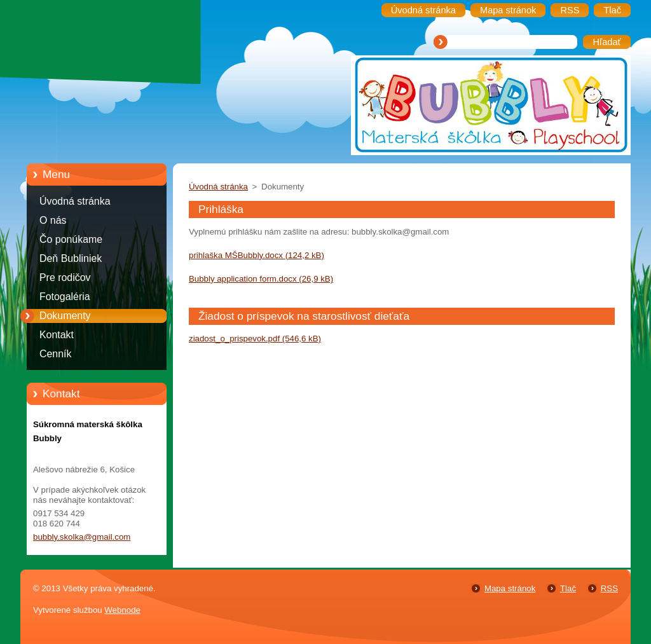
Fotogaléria (65, 297)
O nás (53, 220)
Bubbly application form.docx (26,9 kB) (261, 279)
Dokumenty (65, 316)
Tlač (568, 588)
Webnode (122, 610)
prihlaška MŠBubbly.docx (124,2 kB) (257, 255)
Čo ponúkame (71, 239)
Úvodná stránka (75, 201)
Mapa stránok (510, 588)
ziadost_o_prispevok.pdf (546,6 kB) (255, 339)
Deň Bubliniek (71, 258)
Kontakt (57, 335)
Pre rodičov (65, 277)
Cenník (55, 354)
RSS (609, 588)
